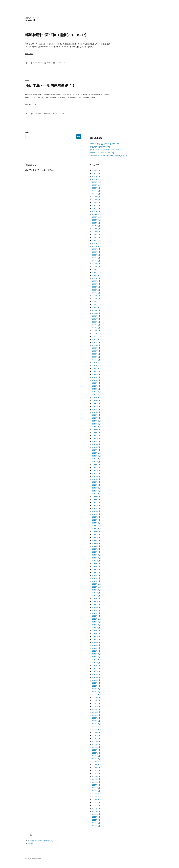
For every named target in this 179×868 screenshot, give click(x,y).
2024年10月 (97, 220)
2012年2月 (96, 613)
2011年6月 (96, 636)
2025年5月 (96, 200)
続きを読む (30, 54)
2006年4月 (96, 817)
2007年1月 (96, 791)
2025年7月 (96, 194)
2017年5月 (96, 441)
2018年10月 (97, 398)
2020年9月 (96, 342)
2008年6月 (96, 741)
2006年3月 (96, 820)
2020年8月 (96, 345)
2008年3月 (96, 750)
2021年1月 (96, 331)
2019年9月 (96, 371)
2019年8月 (96, 374)
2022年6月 (96, 287)
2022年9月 (96, 278)
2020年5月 (96, 354)
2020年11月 (97, 337)
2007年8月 (96, 770)
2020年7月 (96, 348)
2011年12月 (97, 619)
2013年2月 (96, 578)
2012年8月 (96, 596)
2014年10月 (97, 529)
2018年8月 (96, 403)
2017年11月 (97, 424)
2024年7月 (96, 229)
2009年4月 (96, 712)
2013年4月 (96, 572)
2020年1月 (96, 360)
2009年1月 (96, 721)
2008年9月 (96, 733)
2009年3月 (96, 715)
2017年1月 (96, 450)
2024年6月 (96, 232)
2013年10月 (97, 558)
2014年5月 (96, 540)
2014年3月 (96, 546)
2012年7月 (96, 599)
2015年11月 (97, 491)
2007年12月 (97, 759)
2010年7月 (96, 668)
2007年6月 (96, 776)
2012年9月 (96, 593)
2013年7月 (96, 567)
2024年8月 (96, 226)
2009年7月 (96, 703)
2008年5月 (96, 744)
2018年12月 (97, 392)
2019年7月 (96, 377)
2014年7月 (96, 534)
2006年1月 (96, 826)
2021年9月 (96, 310)
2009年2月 (96, 718)
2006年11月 (97, 797)
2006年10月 (97, 800)
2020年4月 (96, 357)
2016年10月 (97, 459)
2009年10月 (97, 695)
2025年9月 (96, 188)
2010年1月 (96, 686)
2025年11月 (97, 182)
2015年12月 (97, 488)
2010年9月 (96, 663)
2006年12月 (97, 794)
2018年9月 (96, 401)
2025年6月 (96, 197)
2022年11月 (97, 272)
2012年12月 (97, 584)
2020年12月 (97, 334)
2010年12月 (97, 654)
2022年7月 (96, 284)
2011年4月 (96, 642)
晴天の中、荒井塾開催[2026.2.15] (102, 153)
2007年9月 (96, 768)
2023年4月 (96, 261)
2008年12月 (97, 724)
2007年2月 (96, 788)
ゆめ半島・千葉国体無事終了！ (50, 86)
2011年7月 (96, 634)
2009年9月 (96, 698)
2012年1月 (96, 616)
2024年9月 (96, 223)
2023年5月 (96, 258)
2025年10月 (97, 185)
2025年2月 (96, 208)
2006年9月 (96, 802)
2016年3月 (96, 479)
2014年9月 (96, 532)
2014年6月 (96, 537)
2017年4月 (96, 444)
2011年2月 (96, 648)
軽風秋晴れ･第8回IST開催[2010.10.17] (56, 35)
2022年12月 (97, 270)
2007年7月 (96, 773)
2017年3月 (96, 447)
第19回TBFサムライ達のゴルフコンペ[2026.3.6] (107, 150)
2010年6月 (96, 671)
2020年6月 (96, 351)
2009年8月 (96, 701)
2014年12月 (97, 523)
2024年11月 (97, 217)
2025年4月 (96, 203)
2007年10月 (97, 765)
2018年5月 (96, 409)
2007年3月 (96, 785)
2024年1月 (96, 238)
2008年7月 (96, 738)
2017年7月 (96, 435)
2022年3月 (96, 296)
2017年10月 (97, 427)
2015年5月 (96, 508)
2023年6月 (96, 255)
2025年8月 (96, 191)
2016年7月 (96, 467)
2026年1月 (96, 176)
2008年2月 (96, 753)
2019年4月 (96, 383)
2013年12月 (97, 555)
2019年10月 (97, 369)
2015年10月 (97, 494)
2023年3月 (96, 264)
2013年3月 (96, 575)
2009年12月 (97, 689)
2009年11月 (97, 692)
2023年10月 (97, 246)
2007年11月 (97, 762)
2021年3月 (96, 328)
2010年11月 (97, 657)
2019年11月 (97, 366)
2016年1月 (96, 485)
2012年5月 (96, 604)
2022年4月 (96, 293)
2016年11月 (97, 456)
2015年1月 (96, 520)
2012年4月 (96, 607)
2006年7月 (96, 808)
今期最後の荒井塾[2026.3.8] (100, 147)
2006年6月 (96, 811)
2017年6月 (96, 438)
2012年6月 (96, 601)
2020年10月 (97, 339)
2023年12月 (97, 240)
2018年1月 (96, 418)
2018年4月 (96, 412)
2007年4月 (96, 782)
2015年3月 (96, 514)
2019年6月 (96, 380)
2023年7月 (96, 252)
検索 (27, 133)
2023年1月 (96, 267)
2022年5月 (96, 290)
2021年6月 (96, 319)
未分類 (49, 63)
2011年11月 (97, 622)
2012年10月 (97, 590)
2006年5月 (96, 814)
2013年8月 (96, 564)
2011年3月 (96, 645)
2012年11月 (97, 587)
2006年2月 (96, 823)
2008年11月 (97, 727)
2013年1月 (96, 581)
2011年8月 (96, 631)
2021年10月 (97, 307)
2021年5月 (96, 322)
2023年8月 (96, 249)
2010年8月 (96, 666)
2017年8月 (96, 433)
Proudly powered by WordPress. (34, 859)
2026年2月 (96, 173)
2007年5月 (96, 779)
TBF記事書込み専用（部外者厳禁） (41, 841)
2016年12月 (97, 453)
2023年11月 (97, 243)
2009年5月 (96, 709)
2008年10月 (97, 730)
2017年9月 (96, 430)
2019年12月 (97, 363)
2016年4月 (96, 476)
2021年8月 (96, 313)
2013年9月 (96, 561)
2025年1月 (96, 211)
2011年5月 (96, 639)
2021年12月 (97, 302)
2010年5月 (96, 674)
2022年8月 (96, 281)
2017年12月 (97, 421)
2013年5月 (96, 569)
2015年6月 (96, 505)
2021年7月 (96, 316)
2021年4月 (96, 325)
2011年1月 (96, 651)
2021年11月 (97, 305)
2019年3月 (96, 386)
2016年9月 (96, 462)
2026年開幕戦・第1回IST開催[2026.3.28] (104, 144)
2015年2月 (96, 517)
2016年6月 (96, 470)
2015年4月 (96, 511)
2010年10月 (97, 660)
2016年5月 (96, 473)
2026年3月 (96, 171)
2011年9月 (96, 628)
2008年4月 (96, 747)
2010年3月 (96, 680)
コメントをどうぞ (60, 63)
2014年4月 (96, 543)
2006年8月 (96, 805)
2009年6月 (96, 706)
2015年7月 (96, 502)
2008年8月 (96, 735)
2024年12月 (97, 214)
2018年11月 (97, 395)
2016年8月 (96, 465)
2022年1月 (96, 299)
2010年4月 (96, 677)
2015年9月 (96, 497)
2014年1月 (96, 552)
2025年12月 (97, 179)
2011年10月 (97, 625)
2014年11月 (97, 526)
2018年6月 (96, 406)
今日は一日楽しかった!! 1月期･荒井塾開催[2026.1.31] (109, 156)
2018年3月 (96, 415)
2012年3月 (96, 610)
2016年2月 (96, 482)
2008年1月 (96, 756)
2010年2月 (96, 683)
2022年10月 (97, 275)
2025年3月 (96, 205)
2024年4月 (96, 235)
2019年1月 (96, 389)
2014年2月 (96, 549)
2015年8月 (96, 500)
